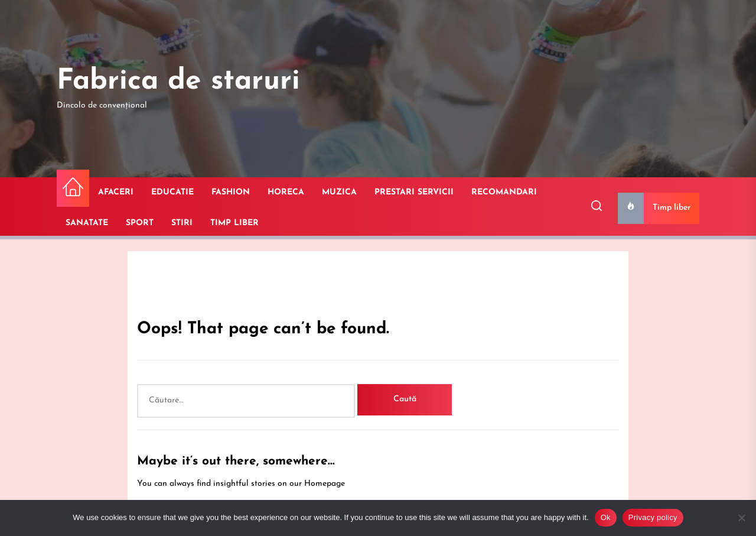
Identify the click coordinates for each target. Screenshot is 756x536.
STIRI (182, 223)
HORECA (286, 192)
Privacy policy (653, 517)
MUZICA (339, 192)
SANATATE (87, 223)
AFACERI (116, 192)
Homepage (325, 484)
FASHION (231, 192)
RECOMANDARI (504, 192)
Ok (606, 517)
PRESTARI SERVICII (414, 192)
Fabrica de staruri (178, 82)
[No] (741, 518)
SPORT (140, 223)
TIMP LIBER (234, 223)
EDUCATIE (172, 192)
